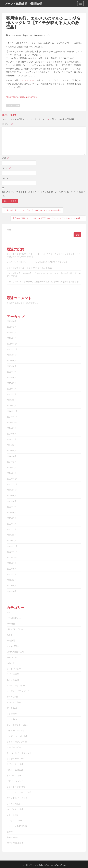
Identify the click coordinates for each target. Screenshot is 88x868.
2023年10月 (12, 490)
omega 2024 (13, 646)
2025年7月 (12, 372)
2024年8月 (12, 434)
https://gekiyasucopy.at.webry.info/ (22, 97)
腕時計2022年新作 (15, 843)
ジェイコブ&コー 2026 (17, 725)
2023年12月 (12, 479)
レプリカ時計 (13, 815)
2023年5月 (12, 518)
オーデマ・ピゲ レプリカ (18, 691)
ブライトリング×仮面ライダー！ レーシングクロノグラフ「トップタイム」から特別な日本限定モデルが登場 (44, 255)
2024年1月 (12, 473)
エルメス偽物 (13, 680)
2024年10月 (12, 422)
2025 (9, 612)
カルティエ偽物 (14, 702)
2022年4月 (12, 591)
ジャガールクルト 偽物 (17, 736)
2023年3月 (12, 529)
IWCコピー (12, 635)
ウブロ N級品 (13, 674)
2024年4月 (12, 456)
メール (7, 168)
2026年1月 (12, 338)
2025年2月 (12, 400)
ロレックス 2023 (14, 820)
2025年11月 (12, 349)
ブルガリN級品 (14, 804)
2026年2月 (12, 332)
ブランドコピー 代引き (17, 798)
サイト (5, 178)
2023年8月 (12, 501)
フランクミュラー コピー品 (19, 792)
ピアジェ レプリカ (15, 781)
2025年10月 (12, 355)
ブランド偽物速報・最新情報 (23, 4)
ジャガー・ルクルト (16, 730)
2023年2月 (12, 535)
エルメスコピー (27, 80)
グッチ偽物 (12, 708)
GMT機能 (11, 624)
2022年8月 (12, 569)
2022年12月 (12, 546)
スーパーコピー (14, 747)
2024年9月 (12, 428)
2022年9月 (12, 563)
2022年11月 (12, 552)
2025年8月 (12, 366)
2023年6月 (12, 512)
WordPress (61, 865)
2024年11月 (12, 417)
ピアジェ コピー (14, 775)
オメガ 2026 (12, 697)
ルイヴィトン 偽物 (15, 809)
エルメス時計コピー (16, 685)
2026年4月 (12, 321)
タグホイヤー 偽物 (15, 764)
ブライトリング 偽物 (16, 787)
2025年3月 (12, 394)
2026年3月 (12, 327)
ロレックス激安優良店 (17, 826)
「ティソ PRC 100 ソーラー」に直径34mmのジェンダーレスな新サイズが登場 (43, 282)
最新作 (10, 832)
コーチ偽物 (12, 719)
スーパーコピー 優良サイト (19, 753)
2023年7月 (12, 507)
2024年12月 (12, 411)
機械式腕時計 (13, 837)
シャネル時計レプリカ (17, 742)
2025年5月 (12, 383)
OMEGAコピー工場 (15, 652)
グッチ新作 (12, 714)
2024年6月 (12, 445)
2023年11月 (12, 484)
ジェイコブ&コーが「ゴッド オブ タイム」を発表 (29, 268)
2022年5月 (12, 586)
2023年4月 (12, 524)
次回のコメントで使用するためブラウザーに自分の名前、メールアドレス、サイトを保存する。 (44, 194)
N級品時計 (11, 640)
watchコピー (12, 663)
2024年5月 (12, 451)
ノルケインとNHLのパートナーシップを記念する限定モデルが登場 (37, 262)
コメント (8, 124)
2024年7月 (12, 439)
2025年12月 (12, 344)
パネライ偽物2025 (15, 770)
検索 (9, 230)
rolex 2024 (12, 657)
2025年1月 (12, 406)
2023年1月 (12, 541)
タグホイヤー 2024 (15, 759)
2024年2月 (12, 467)
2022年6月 (12, 580)
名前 (5, 158)
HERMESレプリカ (45, 35)
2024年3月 (12, 462)
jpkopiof (29, 35)
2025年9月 (12, 361)
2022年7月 (12, 574)
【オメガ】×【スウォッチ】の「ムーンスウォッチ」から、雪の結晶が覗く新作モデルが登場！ (44, 275)
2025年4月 (12, 389)
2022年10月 (12, 557)
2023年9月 (12, 496)
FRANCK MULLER (15, 618)
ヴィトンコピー (14, 669)
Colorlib (42, 865)
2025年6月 (12, 377)
